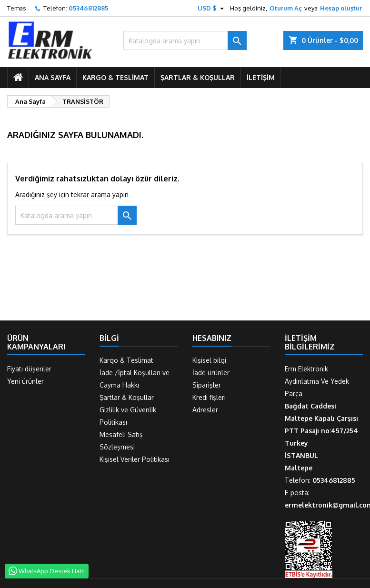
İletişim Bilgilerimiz (310, 342)
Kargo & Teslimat (115, 77)
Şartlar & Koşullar (198, 77)
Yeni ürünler (25, 381)
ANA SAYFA (53, 77)
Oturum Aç (286, 8)
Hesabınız (212, 338)
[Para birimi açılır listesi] (212, 8)
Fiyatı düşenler (29, 369)
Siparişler (207, 385)
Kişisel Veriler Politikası (135, 459)
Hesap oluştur (341, 8)
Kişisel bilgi (209, 360)
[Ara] (185, 40)
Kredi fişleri (209, 397)
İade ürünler (211, 373)
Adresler (205, 410)
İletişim (261, 77)
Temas (17, 8)
